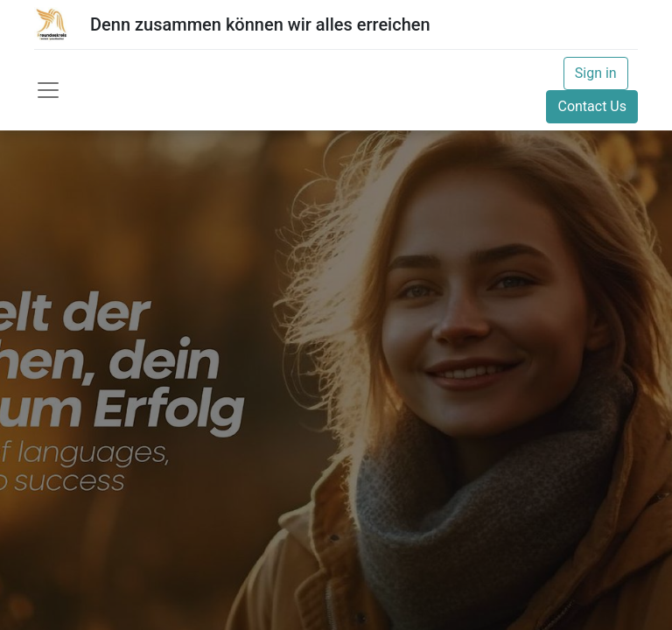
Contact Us (592, 106)
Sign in (596, 73)
